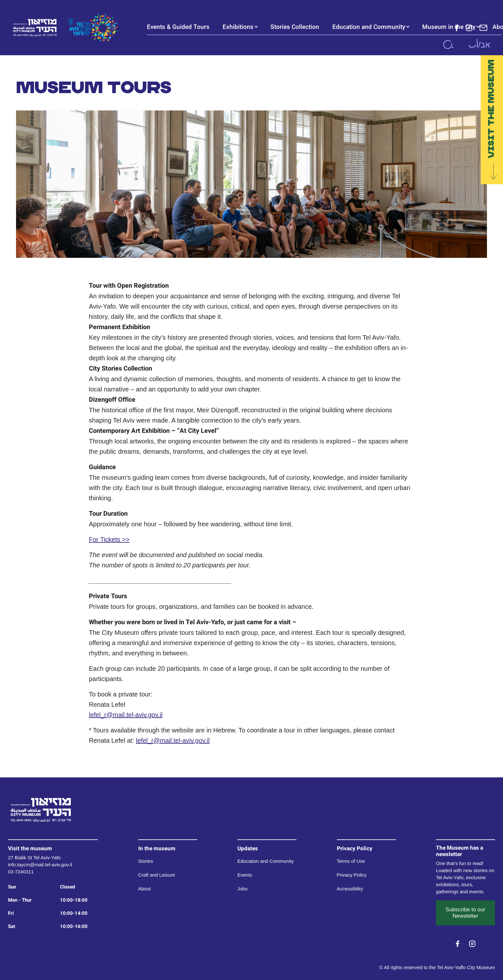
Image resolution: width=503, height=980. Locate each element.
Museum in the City (449, 27)
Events (245, 875)
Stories (146, 861)
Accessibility (350, 889)
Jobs (243, 889)
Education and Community (369, 27)
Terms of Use (351, 861)
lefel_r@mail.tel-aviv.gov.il (126, 715)
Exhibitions (238, 27)
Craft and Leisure (157, 875)
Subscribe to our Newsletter (465, 913)
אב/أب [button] (479, 45)
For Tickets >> (109, 539)
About (145, 889)
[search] (448, 45)
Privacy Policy (352, 875)
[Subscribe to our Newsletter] (483, 27)
